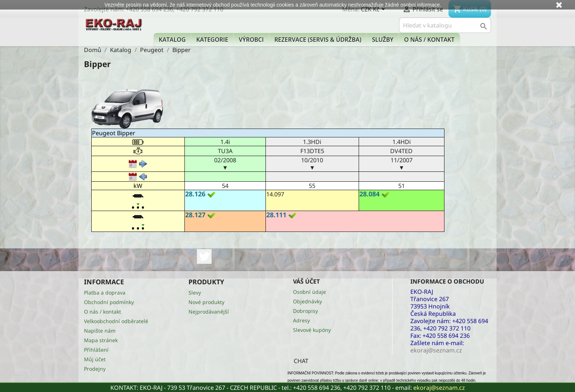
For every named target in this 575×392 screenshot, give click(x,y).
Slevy (195, 293)
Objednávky (307, 301)
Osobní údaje (310, 292)
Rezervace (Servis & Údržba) (318, 40)
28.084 (369, 194)
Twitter (204, 256)
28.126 (195, 194)
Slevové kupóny (312, 330)
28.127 (195, 215)
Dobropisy (305, 311)
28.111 (276, 215)
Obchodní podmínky (109, 302)
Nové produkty (206, 302)
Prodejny (95, 369)
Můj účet (95, 359)
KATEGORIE (212, 40)
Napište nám (100, 331)
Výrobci (251, 40)
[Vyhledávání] (445, 25)
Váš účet (306, 281)
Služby (383, 40)
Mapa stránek (101, 340)
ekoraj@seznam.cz (439, 388)
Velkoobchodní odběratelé (116, 321)
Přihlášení (96, 350)
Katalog (172, 40)
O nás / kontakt (429, 40)
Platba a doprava (105, 293)
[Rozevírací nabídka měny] (374, 10)
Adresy (301, 320)
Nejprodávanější (209, 312)
